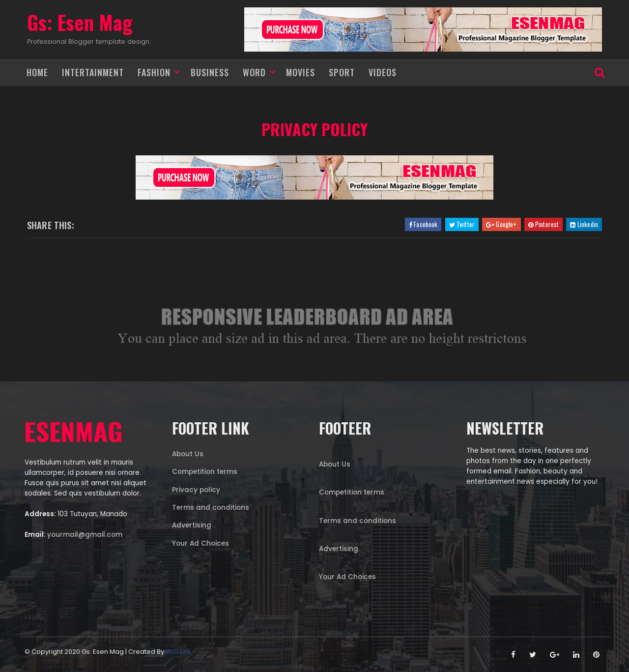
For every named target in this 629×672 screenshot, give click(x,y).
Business (210, 72)
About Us (188, 454)
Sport (342, 72)
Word (254, 72)
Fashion (154, 72)
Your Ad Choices (200, 543)
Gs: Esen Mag (80, 22)
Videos (383, 72)
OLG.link (178, 652)
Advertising (192, 525)
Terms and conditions (211, 508)
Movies (300, 72)
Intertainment (93, 72)
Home (37, 72)
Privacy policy (314, 129)
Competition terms (205, 472)
